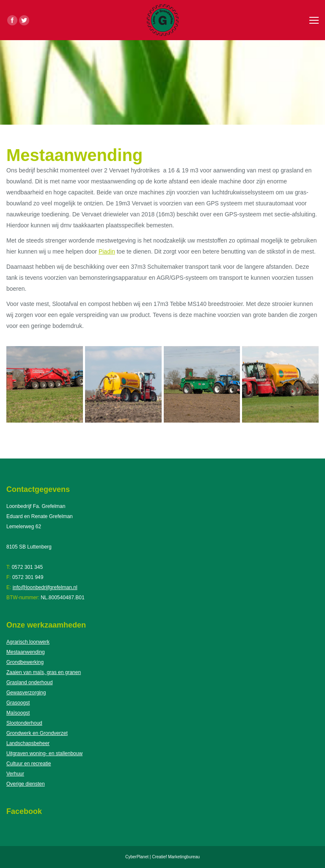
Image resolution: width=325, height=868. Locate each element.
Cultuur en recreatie (29, 764)
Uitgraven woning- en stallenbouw (44, 753)
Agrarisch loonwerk (28, 642)
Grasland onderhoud (29, 682)
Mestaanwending (26, 652)
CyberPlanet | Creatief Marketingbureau (162, 857)
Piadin (107, 251)
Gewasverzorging (26, 693)
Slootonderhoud (24, 723)
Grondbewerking (25, 662)
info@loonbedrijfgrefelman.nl (45, 587)
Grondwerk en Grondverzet (37, 733)
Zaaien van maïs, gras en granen (44, 672)
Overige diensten (26, 784)
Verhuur (15, 774)
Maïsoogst (18, 713)
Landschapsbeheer (28, 743)
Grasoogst (18, 703)
